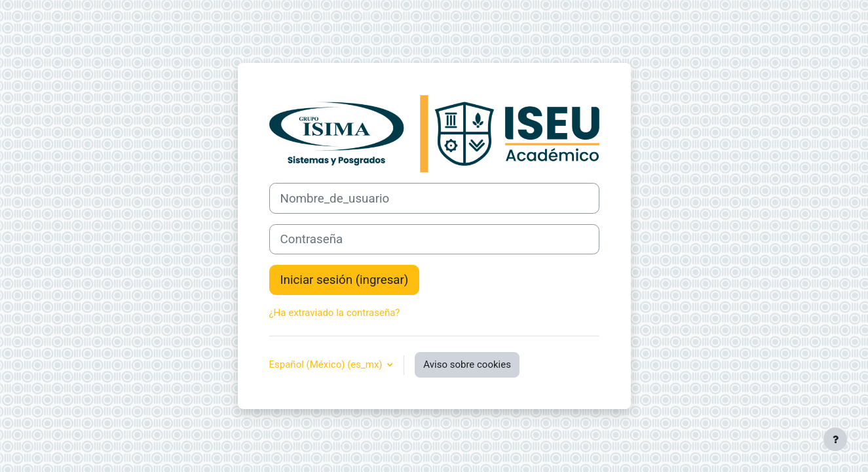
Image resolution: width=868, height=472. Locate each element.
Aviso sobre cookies (467, 364)
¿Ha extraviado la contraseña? (335, 313)
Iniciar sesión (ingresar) (345, 280)
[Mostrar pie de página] (835, 439)
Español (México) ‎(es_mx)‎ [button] (327, 364)
